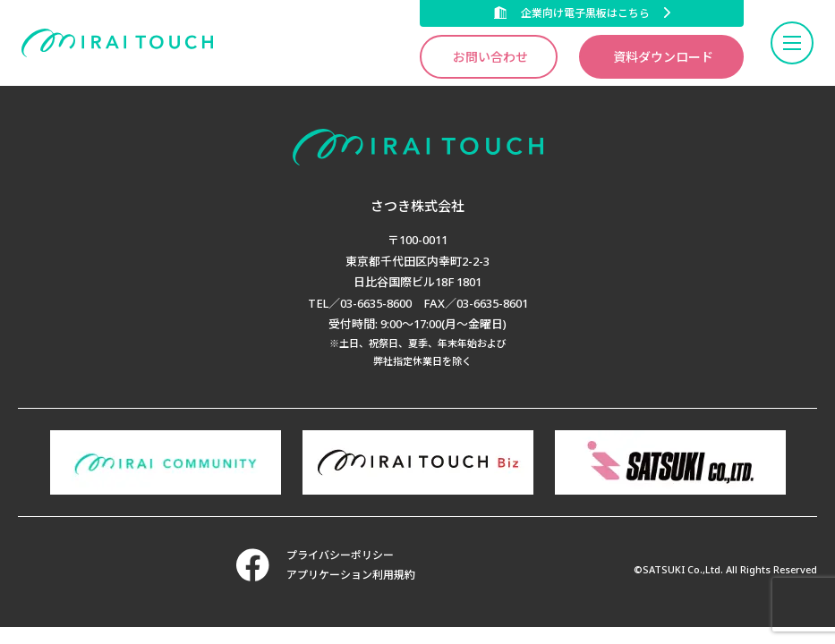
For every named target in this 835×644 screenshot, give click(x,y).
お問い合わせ (490, 57)
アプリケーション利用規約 (351, 575)
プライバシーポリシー (340, 555)
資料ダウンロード (663, 57)
